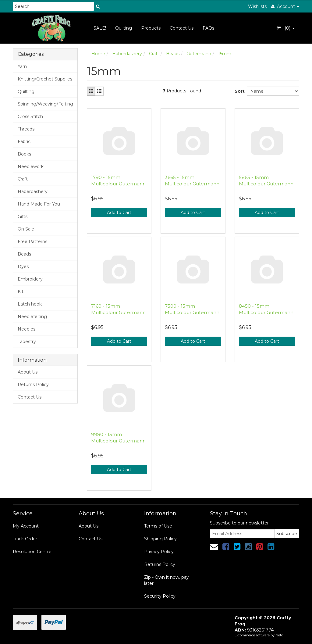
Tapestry (27, 342)
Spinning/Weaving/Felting (45, 104)
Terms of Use (158, 526)
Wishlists (257, 6)
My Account (26, 526)
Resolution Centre (32, 552)
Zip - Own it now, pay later (167, 580)
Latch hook (30, 304)
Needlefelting (32, 317)
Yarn (22, 66)
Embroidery (30, 279)
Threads (26, 129)
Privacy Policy (159, 552)
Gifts (23, 216)
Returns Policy (33, 385)
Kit (21, 292)
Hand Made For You (39, 204)
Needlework (31, 166)
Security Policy (160, 596)
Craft (23, 179)
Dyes (23, 267)
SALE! (100, 28)
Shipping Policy (160, 539)
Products (151, 28)
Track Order (25, 539)
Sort (238, 91)
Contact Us (182, 28)
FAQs (208, 28)
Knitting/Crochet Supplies (45, 79)
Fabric (24, 141)
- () (286, 28)
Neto (279, 635)
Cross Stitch (30, 116)
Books (24, 154)
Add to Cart (119, 213)
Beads (24, 254)
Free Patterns (32, 241)
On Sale (26, 229)
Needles (27, 329)
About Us (28, 372)
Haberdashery (33, 191)
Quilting (124, 28)
